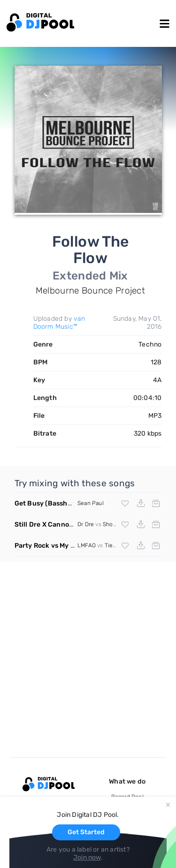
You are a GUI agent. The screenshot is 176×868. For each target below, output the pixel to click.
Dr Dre (86, 524)
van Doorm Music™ (59, 323)
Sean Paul (91, 503)
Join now (87, 857)
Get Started (86, 832)
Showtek (114, 524)
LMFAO (87, 545)
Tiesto (113, 545)
